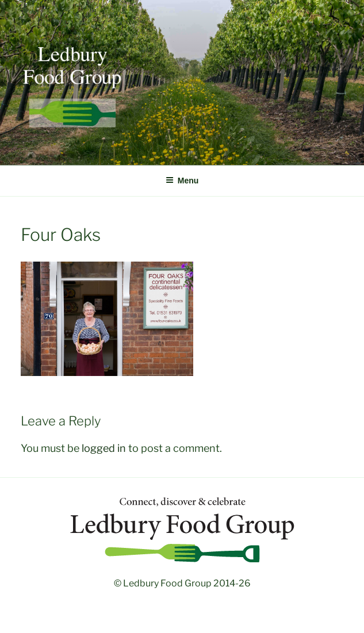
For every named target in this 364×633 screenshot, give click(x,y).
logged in (104, 448)
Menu (182, 181)
